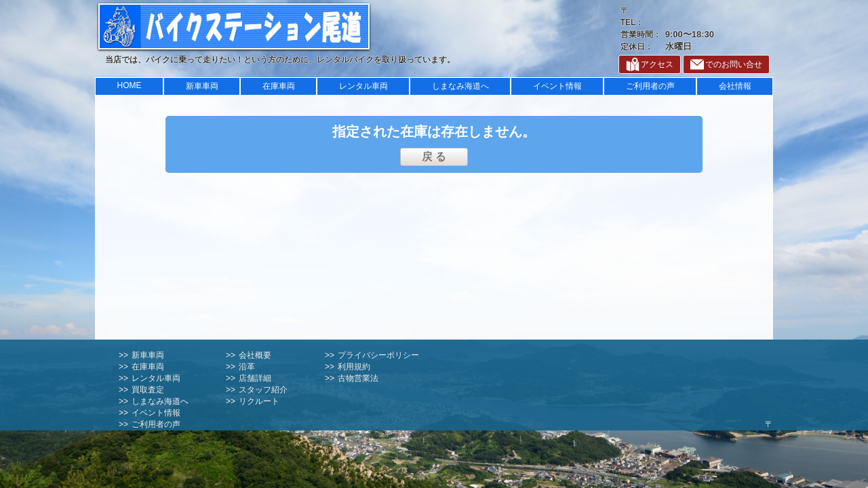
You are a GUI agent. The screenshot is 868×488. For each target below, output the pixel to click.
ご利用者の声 (650, 86)
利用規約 (354, 367)
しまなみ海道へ (460, 86)
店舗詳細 (255, 378)
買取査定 (148, 390)
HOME (130, 85)
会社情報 (735, 86)
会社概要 (255, 355)
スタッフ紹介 (263, 390)
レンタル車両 (363, 86)
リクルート (259, 401)
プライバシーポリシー (378, 355)
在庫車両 (279, 86)
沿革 (247, 367)
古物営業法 (358, 378)
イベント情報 (557, 86)
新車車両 (202, 86)
